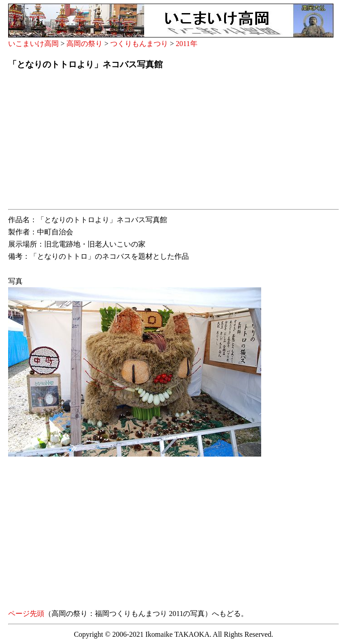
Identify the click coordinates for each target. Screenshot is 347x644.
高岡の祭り (84, 44)
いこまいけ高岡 (33, 44)
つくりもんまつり (139, 44)
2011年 (186, 44)
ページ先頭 (26, 614)
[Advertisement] (173, 142)
